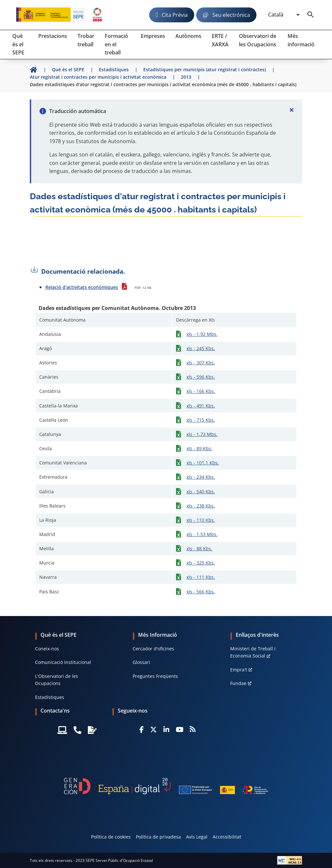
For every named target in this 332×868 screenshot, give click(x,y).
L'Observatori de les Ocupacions (57, 680)
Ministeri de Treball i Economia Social (253, 652)
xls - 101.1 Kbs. (203, 463)
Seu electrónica (231, 15)
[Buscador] (311, 15)
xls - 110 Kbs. (201, 520)
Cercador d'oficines (153, 649)
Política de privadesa (158, 837)
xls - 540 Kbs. (201, 491)
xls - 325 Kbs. (201, 563)
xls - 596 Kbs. (201, 377)
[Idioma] (284, 15)
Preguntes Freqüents (155, 676)
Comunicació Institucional (63, 662)
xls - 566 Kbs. (201, 592)
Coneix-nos (47, 649)
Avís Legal (197, 837)
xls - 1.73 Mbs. (202, 434)
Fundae (238, 683)
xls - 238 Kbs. (201, 506)
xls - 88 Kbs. (199, 548)
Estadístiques (50, 697)
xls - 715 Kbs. (201, 420)
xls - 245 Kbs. (201, 348)
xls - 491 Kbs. (201, 406)
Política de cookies (111, 837)
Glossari (141, 662)
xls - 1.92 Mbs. (202, 334)
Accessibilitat (227, 837)
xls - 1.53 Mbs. (202, 534)
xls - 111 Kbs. (201, 577)
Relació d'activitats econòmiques (82, 287)
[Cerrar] (292, 110)
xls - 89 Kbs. (199, 448)
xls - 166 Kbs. (201, 391)
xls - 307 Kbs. (201, 363)
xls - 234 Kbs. (201, 477)
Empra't (239, 670)
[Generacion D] (166, 786)
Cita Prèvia (175, 15)
